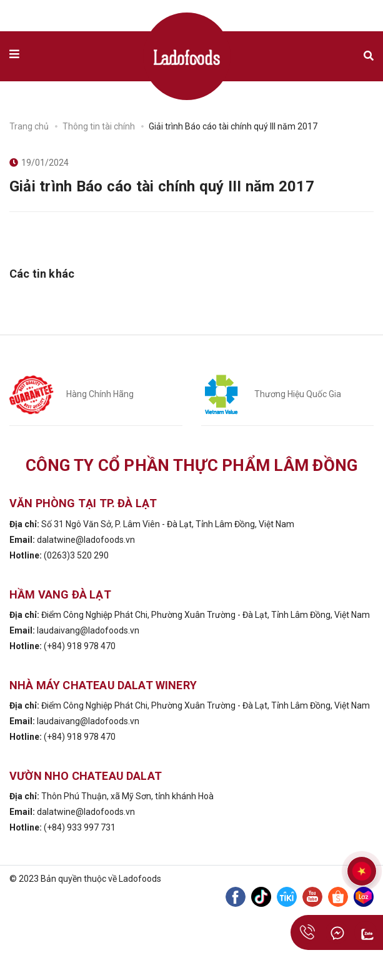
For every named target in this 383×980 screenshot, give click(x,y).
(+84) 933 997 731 (80, 827)
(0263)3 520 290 (76, 555)
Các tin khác (42, 274)
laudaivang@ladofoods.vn (88, 630)
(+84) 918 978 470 (80, 646)
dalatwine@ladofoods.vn (86, 540)
